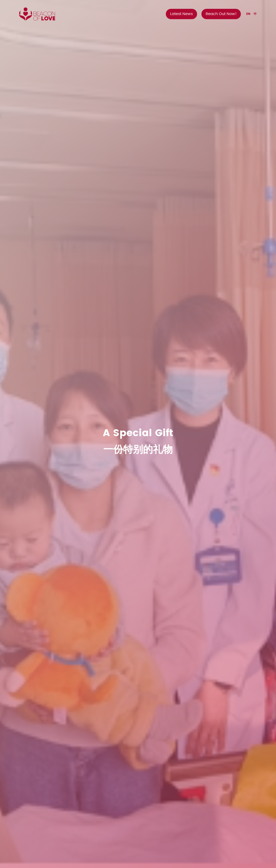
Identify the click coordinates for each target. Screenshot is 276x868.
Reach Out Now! (221, 14)
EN (248, 14)
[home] (37, 14)
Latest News (181, 14)
